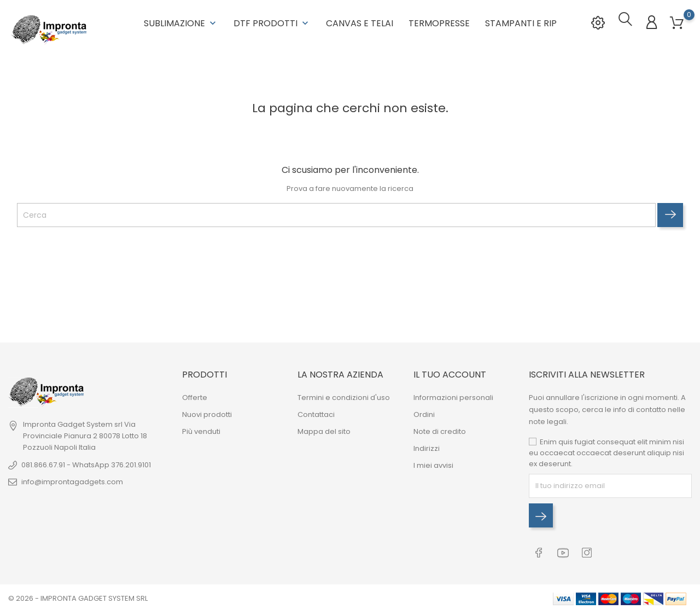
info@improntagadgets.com (72, 480)
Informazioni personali (453, 396)
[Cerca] (336, 213)
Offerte (195, 396)
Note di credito (440, 430)
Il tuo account (450, 373)
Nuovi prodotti (207, 413)
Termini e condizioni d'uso (344, 396)
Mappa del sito (324, 430)
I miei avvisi (433, 464)
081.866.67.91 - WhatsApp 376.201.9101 (86, 463)
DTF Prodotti (272, 22)
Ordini (424, 413)
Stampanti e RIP (521, 22)
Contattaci (316, 413)
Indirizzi (427, 447)
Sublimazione (181, 22)
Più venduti (201, 430)
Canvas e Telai (360, 22)
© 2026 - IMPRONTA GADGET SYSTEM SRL (78, 595)
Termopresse (439, 22)
